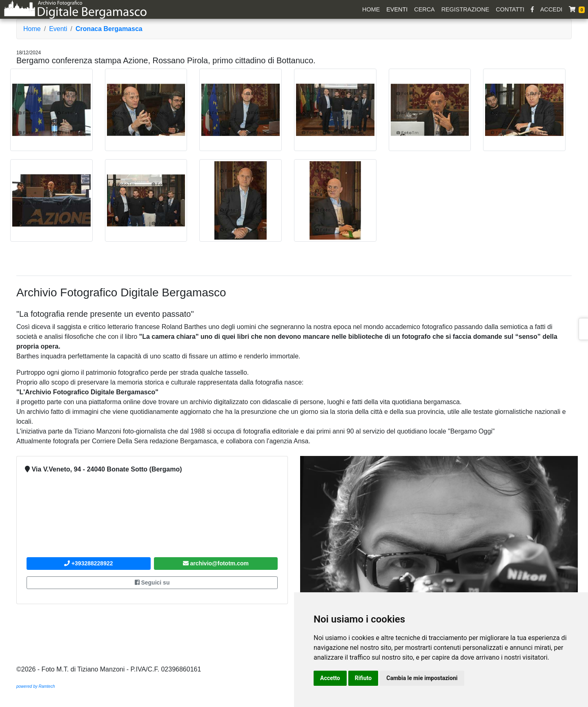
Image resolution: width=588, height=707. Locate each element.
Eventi (397, 9)
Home (371, 9)
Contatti (510, 9)
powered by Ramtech (36, 686)
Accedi (551, 9)
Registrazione (465, 9)
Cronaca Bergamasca (109, 29)
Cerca (424, 9)
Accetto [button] (330, 678)
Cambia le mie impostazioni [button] (422, 678)
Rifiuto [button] (363, 678)
